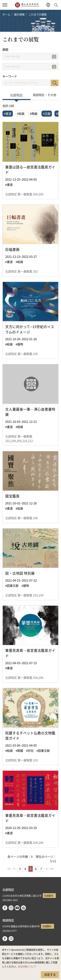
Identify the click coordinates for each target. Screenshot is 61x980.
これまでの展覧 (38, 14)
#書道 (8, 114)
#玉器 (47, 114)
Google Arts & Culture (23, 908)
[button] (48, 5)
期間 (5, 50)
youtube (17, 908)
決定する (50, 974)
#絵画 (21, 114)
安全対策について (27, 966)
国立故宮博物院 (27, 5)
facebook (5, 908)
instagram (11, 908)
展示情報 (19, 14)
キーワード (10, 76)
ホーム (6, 14)
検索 (55, 83)
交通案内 (49, 896)
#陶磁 (34, 114)
